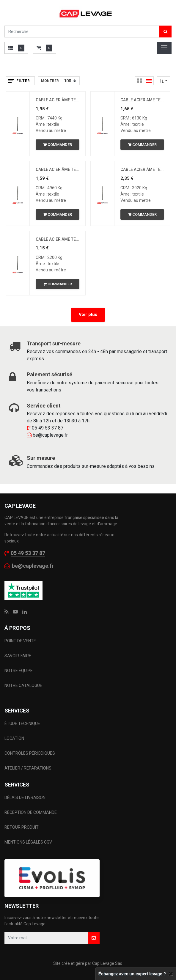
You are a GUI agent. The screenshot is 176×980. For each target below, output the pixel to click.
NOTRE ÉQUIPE (19, 671)
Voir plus (88, 315)
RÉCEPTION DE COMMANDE (31, 812)
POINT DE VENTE (20, 641)
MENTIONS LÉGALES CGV (28, 842)
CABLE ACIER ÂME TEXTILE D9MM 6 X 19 (58, 169)
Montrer (50, 81)
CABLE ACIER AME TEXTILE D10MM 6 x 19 (142, 100)
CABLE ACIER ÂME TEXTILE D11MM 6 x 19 (58, 100)
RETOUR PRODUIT (22, 827)
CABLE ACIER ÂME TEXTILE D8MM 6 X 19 (142, 169)
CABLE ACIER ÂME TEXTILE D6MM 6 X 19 (58, 239)
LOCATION (15, 738)
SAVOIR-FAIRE (18, 656)
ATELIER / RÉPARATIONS (28, 768)
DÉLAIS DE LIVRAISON (25, 797)
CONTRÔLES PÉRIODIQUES (30, 753)
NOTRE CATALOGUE (23, 685)
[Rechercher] (165, 32)
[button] (164, 81)
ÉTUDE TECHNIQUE (23, 723)
